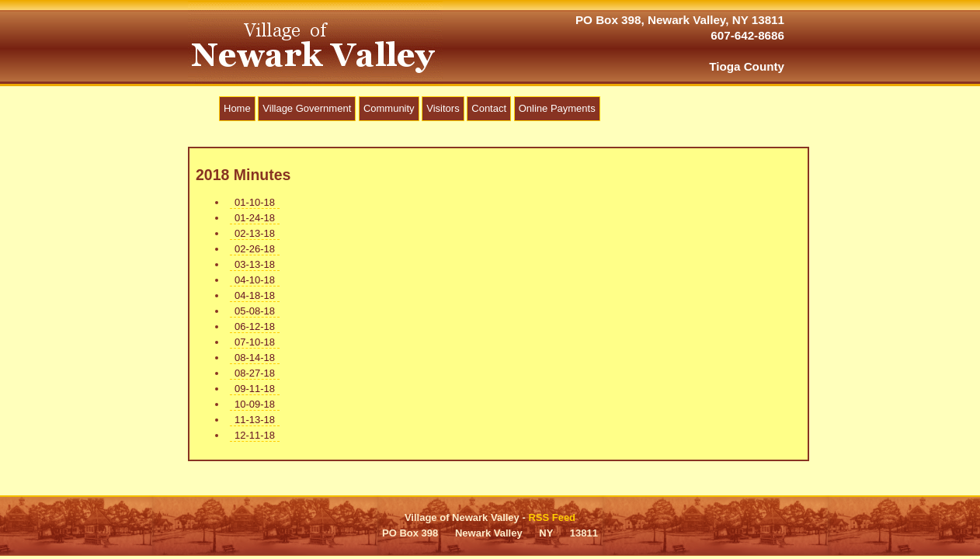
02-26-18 (255, 249)
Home (237, 108)
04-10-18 (255, 280)
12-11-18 (255, 435)
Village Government (307, 108)
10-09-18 (255, 404)
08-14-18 (255, 358)
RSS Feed (552, 517)
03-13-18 (255, 264)
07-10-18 (255, 342)
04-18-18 (255, 295)
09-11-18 (255, 389)
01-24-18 (255, 218)
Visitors (443, 108)
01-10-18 (255, 202)
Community (389, 108)
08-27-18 (255, 373)
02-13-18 (255, 233)
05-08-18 (255, 311)
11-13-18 (255, 420)
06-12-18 (255, 326)
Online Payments (557, 108)
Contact (489, 108)
